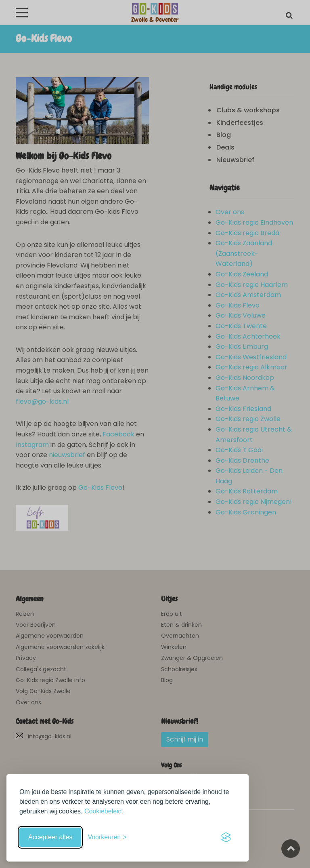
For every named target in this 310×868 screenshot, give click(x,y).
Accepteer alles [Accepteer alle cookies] (50, 837)
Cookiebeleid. (104, 811)
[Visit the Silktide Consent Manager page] (226, 837)
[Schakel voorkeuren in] (107, 837)
